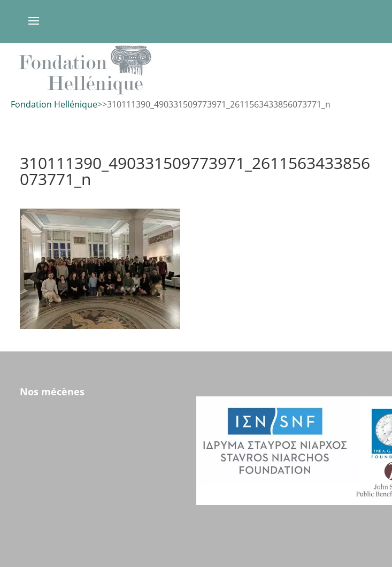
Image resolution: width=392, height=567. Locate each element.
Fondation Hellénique (54, 104)
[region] (196, 70)
